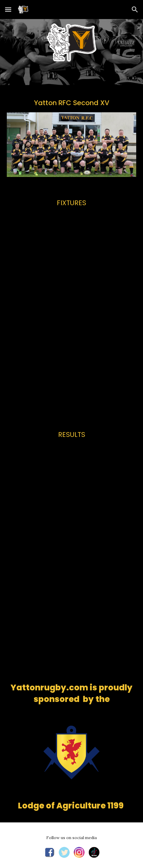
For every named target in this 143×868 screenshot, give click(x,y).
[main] (71, 103)
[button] (8, 9)
